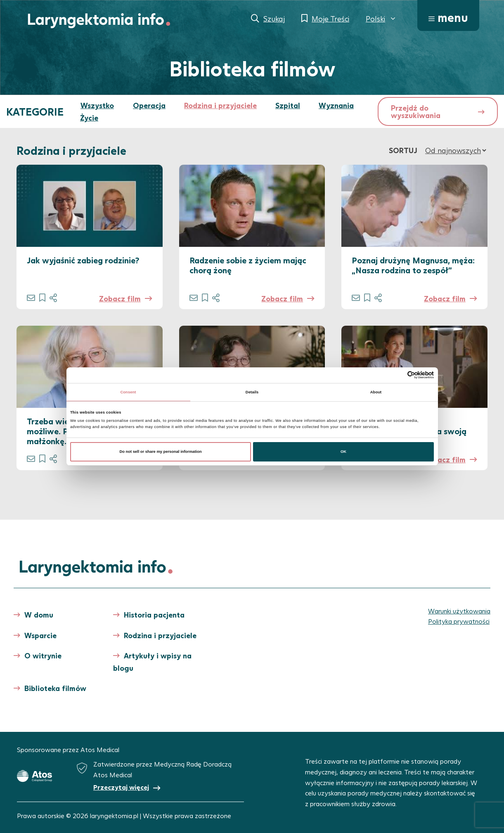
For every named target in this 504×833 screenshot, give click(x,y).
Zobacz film (120, 298)
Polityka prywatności (459, 621)
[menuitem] (381, 19)
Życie (89, 118)
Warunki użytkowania (459, 611)
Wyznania (336, 105)
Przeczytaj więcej (121, 787)
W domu (39, 615)
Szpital (288, 105)
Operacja (149, 105)
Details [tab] (252, 392)
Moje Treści (330, 19)
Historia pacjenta (154, 615)
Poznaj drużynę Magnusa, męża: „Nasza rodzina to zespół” (413, 265)
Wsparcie (40, 635)
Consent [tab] (128, 392)
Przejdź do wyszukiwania (416, 111)
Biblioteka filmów (55, 688)
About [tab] (376, 392)
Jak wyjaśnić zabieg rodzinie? (83, 260)
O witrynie (43, 656)
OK (343, 452)
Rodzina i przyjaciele (220, 105)
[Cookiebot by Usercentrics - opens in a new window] (398, 375)
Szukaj (274, 19)
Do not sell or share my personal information (160, 452)
